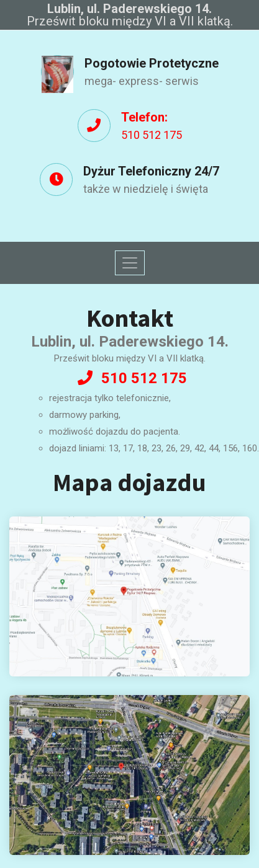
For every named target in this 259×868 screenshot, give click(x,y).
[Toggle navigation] (130, 263)
